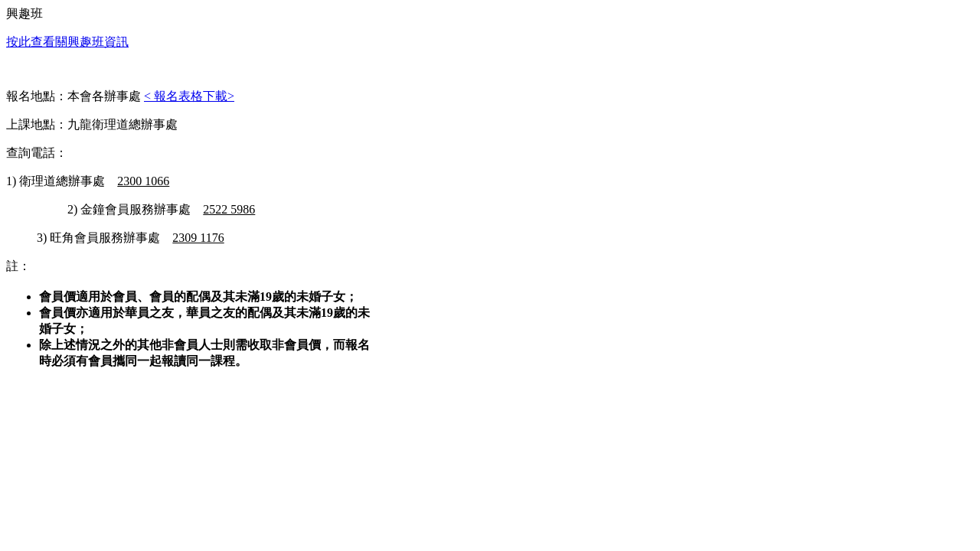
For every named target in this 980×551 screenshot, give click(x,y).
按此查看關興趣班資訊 (67, 42)
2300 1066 (143, 181)
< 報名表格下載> (189, 96)
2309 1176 (198, 238)
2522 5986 (229, 209)
